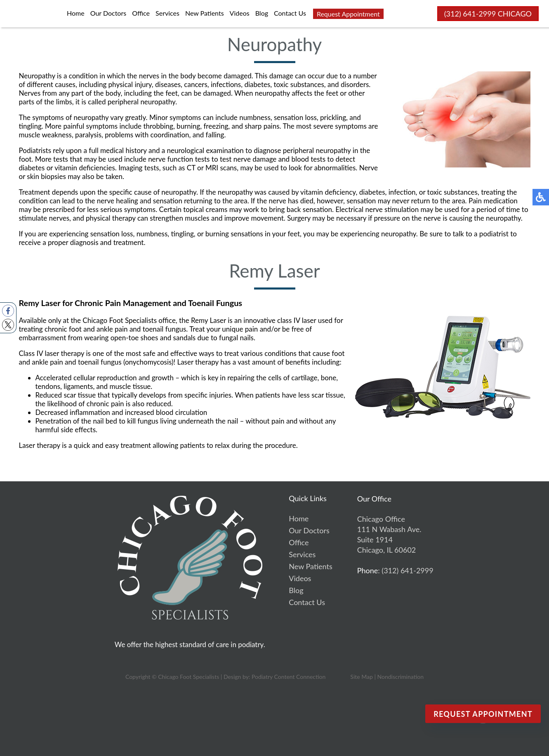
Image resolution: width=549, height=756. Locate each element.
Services (167, 13)
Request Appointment (348, 14)
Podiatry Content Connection (289, 677)
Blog (262, 13)
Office (141, 13)
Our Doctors (108, 13)
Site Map (361, 677)
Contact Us (290, 13)
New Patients (205, 13)
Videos (240, 13)
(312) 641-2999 (470, 14)
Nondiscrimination (400, 677)
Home (76, 13)
